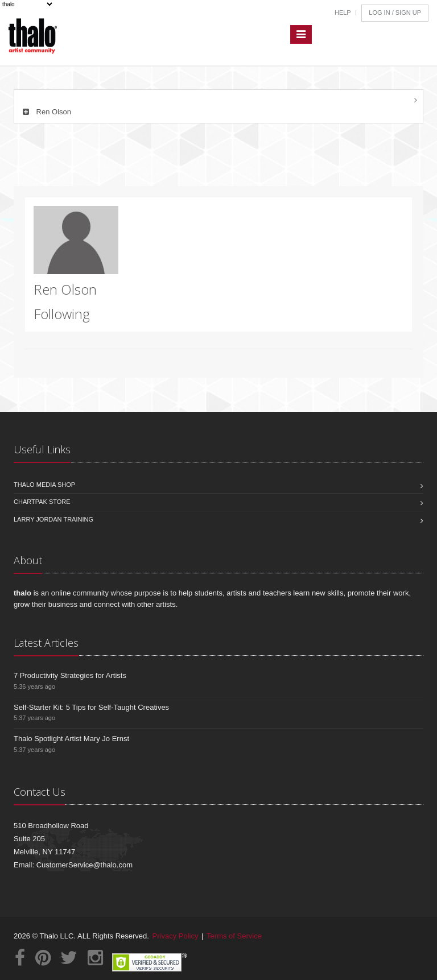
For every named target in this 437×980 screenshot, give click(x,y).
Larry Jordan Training (53, 519)
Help (343, 13)
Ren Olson (46, 112)
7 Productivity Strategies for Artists (70, 675)
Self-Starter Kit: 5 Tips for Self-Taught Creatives (91, 707)
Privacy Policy (176, 936)
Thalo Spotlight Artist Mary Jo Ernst (71, 739)
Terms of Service (234, 936)
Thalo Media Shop (44, 485)
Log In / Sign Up (395, 13)
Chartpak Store (42, 502)
